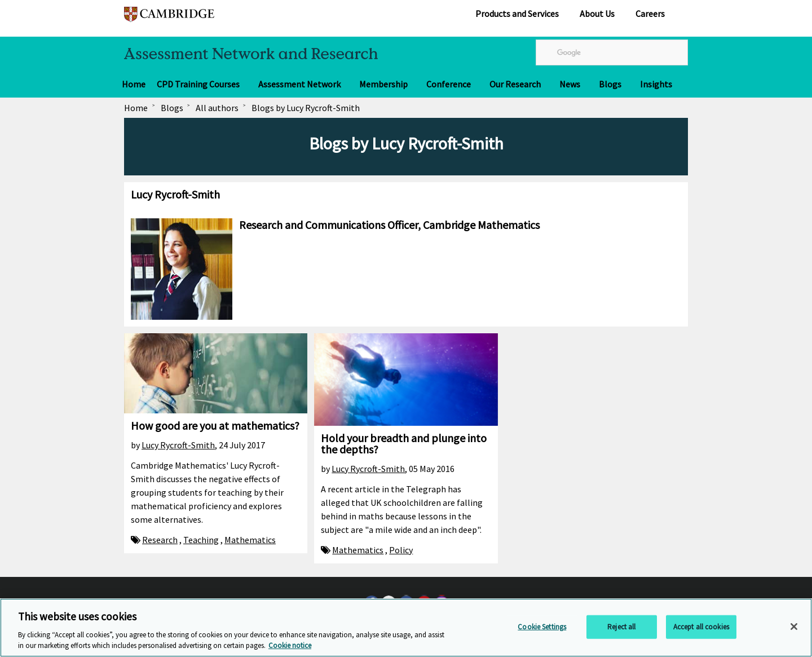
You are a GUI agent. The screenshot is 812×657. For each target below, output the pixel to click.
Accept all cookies (701, 627)
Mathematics (250, 540)
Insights (656, 84)
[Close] (794, 627)
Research (160, 540)
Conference (449, 84)
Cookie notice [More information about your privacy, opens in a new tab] (290, 645)
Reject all (621, 627)
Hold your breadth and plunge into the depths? (404, 444)
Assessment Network (299, 84)
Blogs (610, 84)
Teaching (201, 540)
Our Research (515, 84)
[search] (612, 52)
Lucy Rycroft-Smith (178, 445)
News (570, 84)
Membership (383, 84)
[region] (406, 628)
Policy (401, 550)
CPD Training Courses (198, 84)
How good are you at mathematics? (215, 425)
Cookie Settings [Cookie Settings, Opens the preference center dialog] (542, 627)
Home (134, 84)
